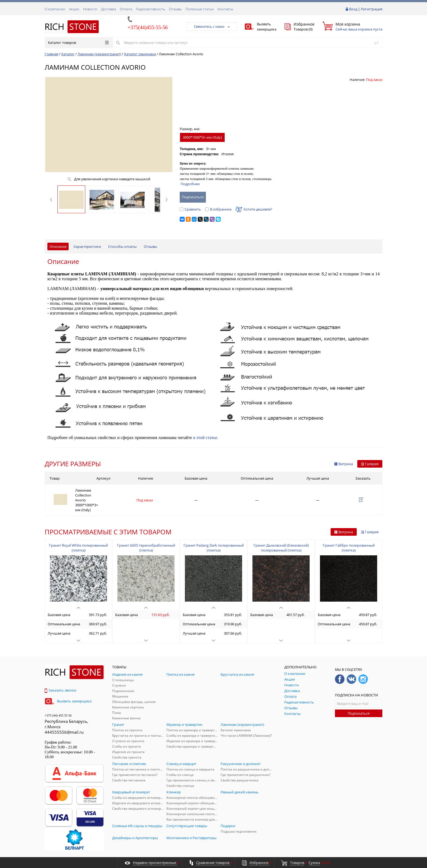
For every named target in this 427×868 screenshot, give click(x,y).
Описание (58, 246)
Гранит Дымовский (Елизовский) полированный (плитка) (281, 535)
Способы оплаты (122, 246)
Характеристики (87, 246)
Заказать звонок (61, 678)
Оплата (126, 9)
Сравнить (190, 209)
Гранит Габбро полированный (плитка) (349, 535)
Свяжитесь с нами (212, 26)
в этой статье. (206, 438)
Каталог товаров (78, 42)
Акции (74, 9)
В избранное (218, 209)
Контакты (225, 9)
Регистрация (372, 9)
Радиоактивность (150, 9)
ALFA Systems (373, 852)
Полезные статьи (200, 9)
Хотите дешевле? (254, 209)
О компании (55, 9)
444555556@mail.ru (64, 720)
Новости (90, 9)
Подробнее (190, 184)
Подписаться (359, 701)
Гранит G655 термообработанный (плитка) (146, 535)
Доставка (109, 9)
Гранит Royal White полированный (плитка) (78, 535)
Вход (353, 9)
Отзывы (175, 9)
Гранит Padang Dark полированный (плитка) (214, 535)
